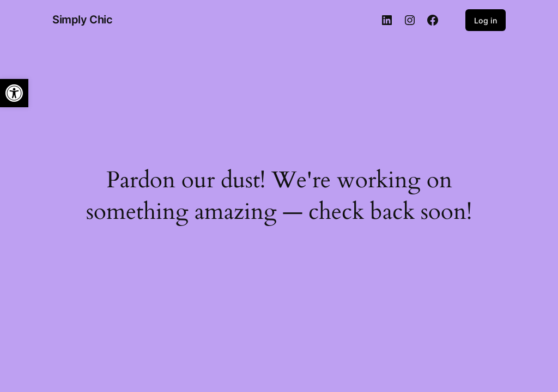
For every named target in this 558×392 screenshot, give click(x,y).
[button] (14, 93)
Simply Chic (83, 20)
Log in (486, 20)
